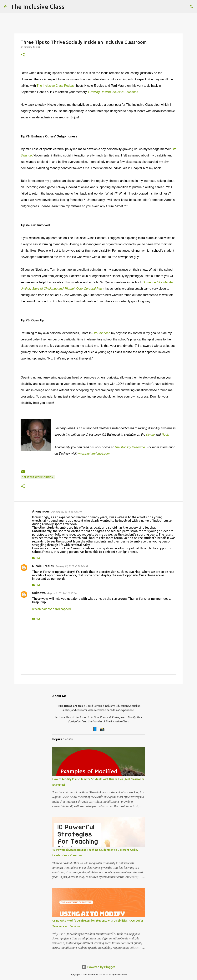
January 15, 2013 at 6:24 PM (67, 512)
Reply (36, 558)
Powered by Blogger (98, 967)
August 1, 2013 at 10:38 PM (62, 593)
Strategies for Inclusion (38, 477)
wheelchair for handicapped (51, 609)
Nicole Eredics (43, 566)
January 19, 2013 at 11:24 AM (71, 566)
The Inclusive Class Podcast (56, 86)
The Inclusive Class (38, 7)
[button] (23, 55)
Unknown (39, 593)
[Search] (70, 7)
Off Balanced (102, 333)
